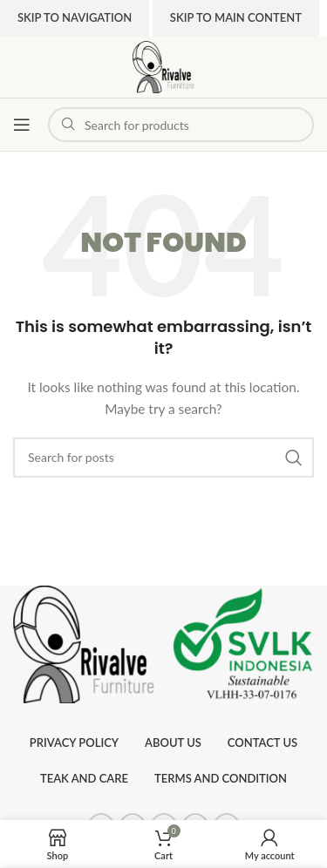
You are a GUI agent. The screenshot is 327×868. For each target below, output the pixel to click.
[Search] (163, 458)
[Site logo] (163, 66)
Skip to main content (236, 17)
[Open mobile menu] (22, 125)
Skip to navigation (75, 17)
